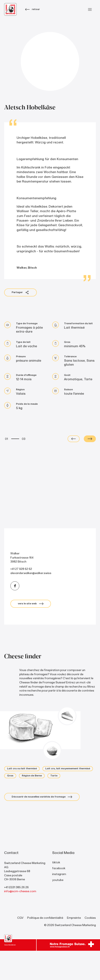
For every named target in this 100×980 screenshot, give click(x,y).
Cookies (90, 947)
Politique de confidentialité (45, 947)
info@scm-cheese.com (20, 921)
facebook (59, 897)
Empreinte (74, 947)
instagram (59, 903)
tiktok (56, 891)
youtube (58, 909)
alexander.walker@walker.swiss (31, 602)
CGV (20, 947)
